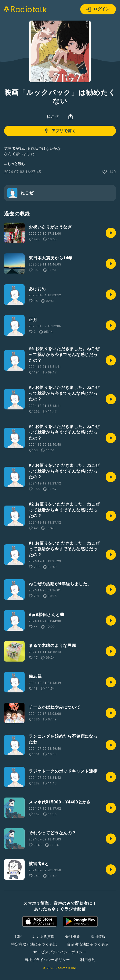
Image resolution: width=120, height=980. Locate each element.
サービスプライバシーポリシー (60, 952)
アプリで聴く (60, 131)
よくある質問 (43, 937)
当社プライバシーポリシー (47, 960)
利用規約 (88, 960)
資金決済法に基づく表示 (88, 944)
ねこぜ (53, 116)
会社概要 (73, 937)
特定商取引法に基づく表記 (34, 944)
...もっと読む (15, 164)
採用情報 (98, 937)
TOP (18, 937)
